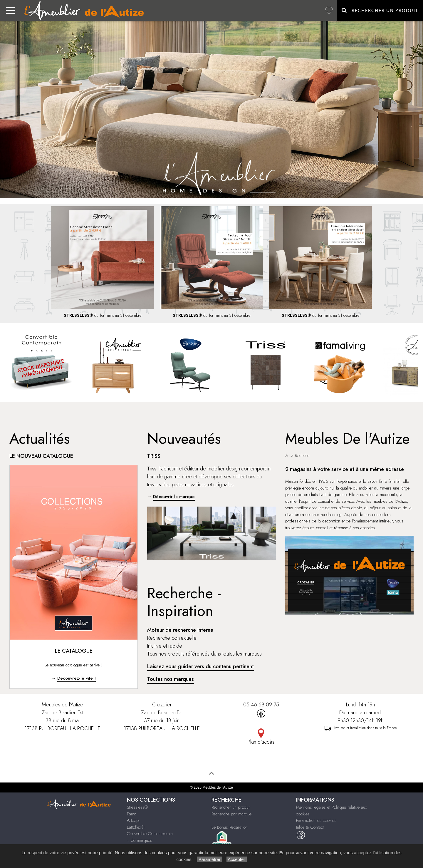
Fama (132, 814)
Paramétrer (209, 859)
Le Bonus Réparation (230, 827)
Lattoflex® (136, 827)
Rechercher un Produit (380, 10)
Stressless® (137, 807)
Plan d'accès (261, 742)
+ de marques (140, 840)
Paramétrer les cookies (316, 820)
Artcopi (133, 820)
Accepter (237, 859)
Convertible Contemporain (150, 834)
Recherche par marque (231, 814)
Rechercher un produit (231, 807)
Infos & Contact (310, 827)
